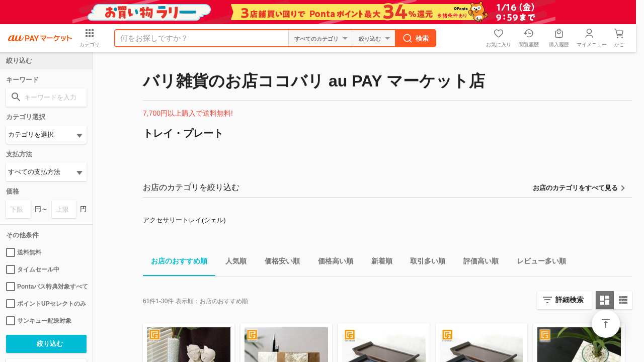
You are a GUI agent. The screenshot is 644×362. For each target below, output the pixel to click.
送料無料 (24, 252)
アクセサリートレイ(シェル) (184, 220)
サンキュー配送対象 (39, 321)
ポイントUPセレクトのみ (46, 304)
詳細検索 (570, 300)
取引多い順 (424, 263)
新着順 (378, 263)
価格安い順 (278, 263)
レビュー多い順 (537, 263)
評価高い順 (477, 263)
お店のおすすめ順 (175, 263)
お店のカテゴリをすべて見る (575, 188)
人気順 (232, 263)
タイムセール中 (33, 269)
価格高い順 (332, 263)
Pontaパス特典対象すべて (46, 287)
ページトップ (606, 324)
